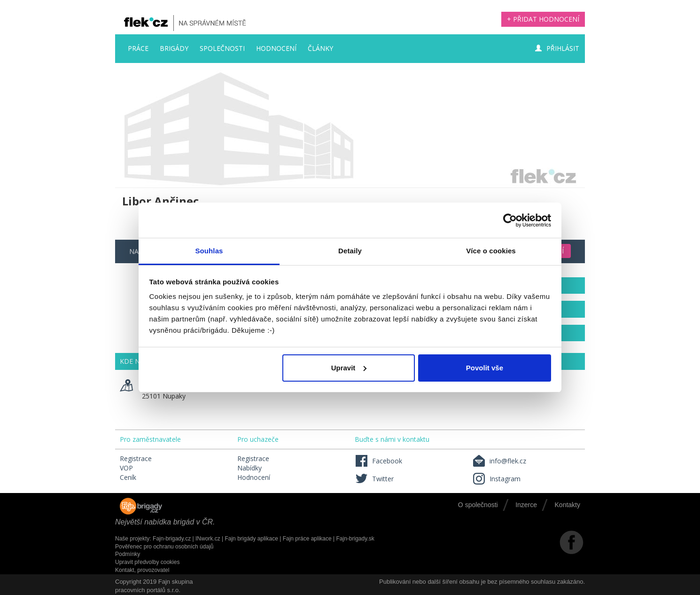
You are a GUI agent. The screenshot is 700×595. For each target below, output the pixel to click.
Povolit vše (485, 368)
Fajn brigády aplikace (251, 539)
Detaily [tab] (350, 251)
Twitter (374, 479)
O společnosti (478, 505)
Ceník (128, 477)
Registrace (136, 458)
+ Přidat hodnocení (543, 19)
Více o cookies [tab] (491, 251)
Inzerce (526, 505)
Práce (138, 48)
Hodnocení (276, 48)
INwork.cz (208, 539)
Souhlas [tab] (209, 251)
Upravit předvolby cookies (147, 562)
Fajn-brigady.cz (172, 539)
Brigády (174, 48)
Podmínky (128, 554)
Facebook (378, 461)
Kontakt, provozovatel (142, 570)
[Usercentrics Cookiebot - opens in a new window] (510, 220)
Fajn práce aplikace (307, 539)
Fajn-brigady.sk (355, 539)
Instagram (496, 479)
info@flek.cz (499, 461)
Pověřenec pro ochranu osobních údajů (164, 547)
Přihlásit (557, 48)
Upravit (349, 368)
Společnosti (222, 48)
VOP (126, 468)
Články (320, 48)
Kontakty (568, 505)
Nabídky (249, 468)
